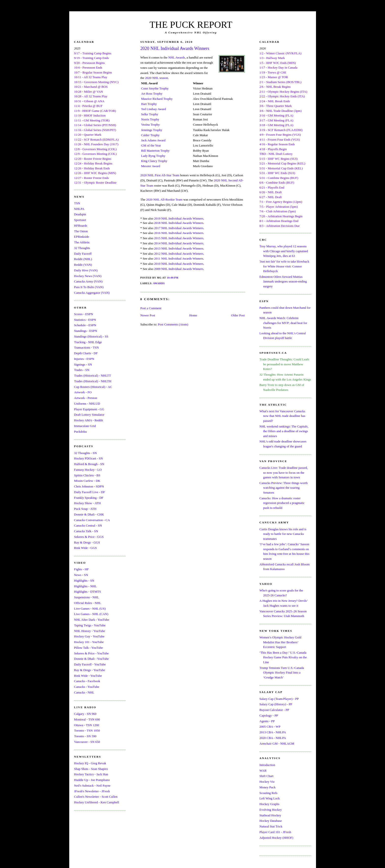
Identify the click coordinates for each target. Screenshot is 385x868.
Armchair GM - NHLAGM (277, 743)
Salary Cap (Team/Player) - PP (279, 699)
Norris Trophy (150, 119)
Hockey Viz (267, 782)
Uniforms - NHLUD (87, 404)
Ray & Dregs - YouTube (90, 670)
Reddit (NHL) (83, 259)
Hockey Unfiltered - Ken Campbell (97, 802)
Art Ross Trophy (152, 94)
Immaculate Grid (85, 426)
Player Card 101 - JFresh (275, 832)
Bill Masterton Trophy (155, 151)
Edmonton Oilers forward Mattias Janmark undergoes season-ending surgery (283, 281)
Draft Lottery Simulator (89, 415)
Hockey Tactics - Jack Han (91, 774)
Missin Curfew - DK (87, 481)
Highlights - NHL (85, 586)
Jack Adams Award (153, 140)
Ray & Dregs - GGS (87, 542)
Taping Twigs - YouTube (90, 625)
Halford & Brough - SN (89, 464)
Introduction (267, 765)
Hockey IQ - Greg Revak (90, 763)
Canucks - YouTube (87, 687)
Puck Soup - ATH (85, 509)
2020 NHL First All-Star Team (160, 175)
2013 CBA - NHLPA (273, 732)
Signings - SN (83, 364)
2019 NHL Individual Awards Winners (179, 218)
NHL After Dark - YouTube (92, 620)
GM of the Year (151, 145)
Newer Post (148, 315)
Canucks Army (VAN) (88, 281)
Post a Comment (151, 308)
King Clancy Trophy (154, 161)
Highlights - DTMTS (88, 592)
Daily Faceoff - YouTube (90, 664)
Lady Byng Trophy (153, 156)
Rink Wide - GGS (86, 548)
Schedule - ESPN (85, 325)
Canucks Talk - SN (86, 531)
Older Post (238, 315)
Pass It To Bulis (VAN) (89, 287)
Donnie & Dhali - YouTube (91, 659)
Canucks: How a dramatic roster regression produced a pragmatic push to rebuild (282, 503)
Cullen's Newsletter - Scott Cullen (96, 797)
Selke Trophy (150, 114)
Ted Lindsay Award (154, 109)
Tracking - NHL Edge (88, 342)
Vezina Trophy (151, 125)
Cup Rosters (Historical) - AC (93, 387)
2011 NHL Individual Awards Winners (179, 258)
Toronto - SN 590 (85, 736)
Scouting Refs (268, 793)
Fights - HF (82, 569)
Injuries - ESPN (84, 359)
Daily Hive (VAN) (86, 270)
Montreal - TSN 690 (87, 719)
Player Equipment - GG (89, 409)
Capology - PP (269, 715)
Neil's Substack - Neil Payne (92, 786)
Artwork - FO (83, 392)
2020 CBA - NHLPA (273, 738)
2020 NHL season (157, 78)
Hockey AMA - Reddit (89, 420)
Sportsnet (80, 220)
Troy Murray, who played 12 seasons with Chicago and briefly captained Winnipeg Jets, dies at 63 (284, 251)
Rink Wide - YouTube (88, 676)
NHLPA (79, 209)
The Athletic (82, 242)
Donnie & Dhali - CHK (89, 514)
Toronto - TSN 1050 (87, 730)
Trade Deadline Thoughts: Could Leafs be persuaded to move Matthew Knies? (284, 364)
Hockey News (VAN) (88, 276)
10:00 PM (173, 278)
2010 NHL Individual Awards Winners (179, 264)
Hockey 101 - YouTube (89, 642)
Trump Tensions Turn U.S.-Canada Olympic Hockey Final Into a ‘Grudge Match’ (282, 673)
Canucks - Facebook (87, 681)
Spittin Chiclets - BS (87, 475)
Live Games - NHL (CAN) (91, 614)
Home (193, 315)
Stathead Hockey (270, 815)
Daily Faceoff (83, 254)
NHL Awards (177, 57)
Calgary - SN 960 (85, 714)
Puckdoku (81, 432)
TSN (77, 203)
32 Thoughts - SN (86, 453)
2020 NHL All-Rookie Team (164, 199)
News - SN (81, 575)
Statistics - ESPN (85, 320)
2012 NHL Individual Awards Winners (179, 254)
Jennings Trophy (152, 130)
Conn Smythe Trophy (155, 88)
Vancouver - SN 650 (87, 742)
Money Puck (268, 787)
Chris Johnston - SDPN (89, 486)
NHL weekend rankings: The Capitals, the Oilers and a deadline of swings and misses (284, 431)
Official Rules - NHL (88, 603)
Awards (159, 283)
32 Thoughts (82, 248)
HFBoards (81, 226)
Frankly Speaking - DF (89, 498)
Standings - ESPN (86, 331)
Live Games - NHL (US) (90, 609)
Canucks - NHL (84, 692)
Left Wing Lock (270, 798)
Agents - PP (267, 721)
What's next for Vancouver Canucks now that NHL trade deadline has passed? (282, 416)
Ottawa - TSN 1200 (87, 725)
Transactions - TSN (87, 347)
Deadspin (80, 214)
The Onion (81, 231)
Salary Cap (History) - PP (276, 704)
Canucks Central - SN (88, 525)
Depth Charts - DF (86, 353)
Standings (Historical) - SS (91, 336)
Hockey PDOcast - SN (89, 458)
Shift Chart (267, 776)
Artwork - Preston (86, 398)
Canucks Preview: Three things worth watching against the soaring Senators (284, 488)
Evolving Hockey (271, 810)
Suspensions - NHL (87, 597)
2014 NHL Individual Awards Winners (179, 243)
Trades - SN (82, 370)
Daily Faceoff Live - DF (90, 492)
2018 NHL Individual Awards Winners (179, 223)
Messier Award (151, 166)
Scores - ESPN (84, 314)
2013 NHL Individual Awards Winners (179, 248)
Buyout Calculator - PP (274, 710)
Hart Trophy (149, 104)
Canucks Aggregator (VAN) (92, 293)
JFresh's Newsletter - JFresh (92, 791)
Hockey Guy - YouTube (89, 636)
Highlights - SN (84, 581)
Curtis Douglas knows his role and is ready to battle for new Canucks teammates (283, 534)
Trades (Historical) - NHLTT (93, 375)
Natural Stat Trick (271, 826)
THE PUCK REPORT (191, 25)
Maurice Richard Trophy (157, 99)
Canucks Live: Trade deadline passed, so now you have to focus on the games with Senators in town (284, 472)
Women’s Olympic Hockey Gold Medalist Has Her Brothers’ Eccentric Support (280, 642)
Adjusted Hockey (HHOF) (276, 838)
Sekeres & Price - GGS (89, 537)
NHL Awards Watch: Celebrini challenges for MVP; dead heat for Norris (283, 323)
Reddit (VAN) (83, 265)
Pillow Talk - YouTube (89, 648)
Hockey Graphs (269, 804)
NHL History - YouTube (90, 631)
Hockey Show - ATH (88, 503)
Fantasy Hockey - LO (88, 470)
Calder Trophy (150, 135)
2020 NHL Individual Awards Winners (175, 48)
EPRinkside (82, 237)
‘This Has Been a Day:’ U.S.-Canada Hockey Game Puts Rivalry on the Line (283, 657)
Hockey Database (271, 821)
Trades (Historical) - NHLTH (93, 381)
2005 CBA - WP (270, 727)
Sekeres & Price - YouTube (91, 653)
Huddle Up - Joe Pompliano (92, 780)
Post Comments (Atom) (173, 324)
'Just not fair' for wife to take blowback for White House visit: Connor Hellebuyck (284, 266)
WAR (263, 771)
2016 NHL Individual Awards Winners (179, 233)
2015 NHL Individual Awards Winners (179, 238)
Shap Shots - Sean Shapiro (91, 769)
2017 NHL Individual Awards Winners (179, 228)
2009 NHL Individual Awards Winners (179, 269)
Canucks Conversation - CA (92, 520)
